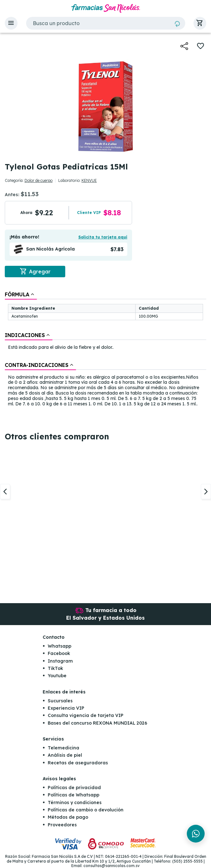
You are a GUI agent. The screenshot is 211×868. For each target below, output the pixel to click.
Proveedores (62, 825)
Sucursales (60, 701)
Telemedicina (63, 748)
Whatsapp (60, 646)
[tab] (21, 294)
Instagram (60, 661)
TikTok (55, 668)
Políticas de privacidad (74, 788)
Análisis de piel (65, 755)
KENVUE (89, 180)
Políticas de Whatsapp (74, 795)
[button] (11, 23)
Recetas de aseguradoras (78, 763)
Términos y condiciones (75, 803)
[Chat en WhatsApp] (196, 834)
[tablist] (105, 350)
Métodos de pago (68, 817)
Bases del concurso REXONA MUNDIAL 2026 (98, 723)
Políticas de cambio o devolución (86, 810)
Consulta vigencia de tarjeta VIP (86, 715)
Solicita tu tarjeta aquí (103, 237)
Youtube (57, 676)
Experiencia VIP (66, 708)
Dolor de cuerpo (39, 180)
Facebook (59, 653)
